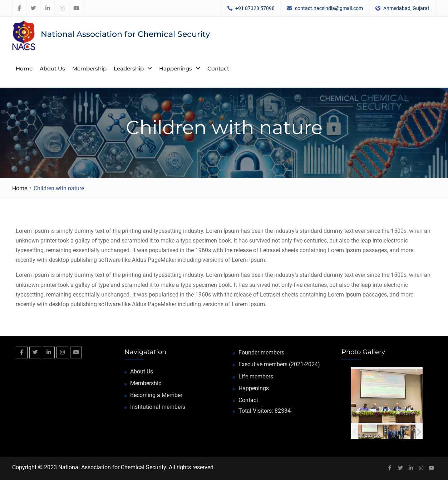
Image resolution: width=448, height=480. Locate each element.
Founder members (261, 352)
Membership (89, 68)
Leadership (129, 68)
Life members (256, 376)
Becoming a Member (156, 395)
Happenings (176, 68)
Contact (218, 68)
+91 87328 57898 (255, 8)
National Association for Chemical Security (125, 34)
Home (24, 68)
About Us (52, 68)
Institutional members (158, 407)
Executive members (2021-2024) (279, 364)
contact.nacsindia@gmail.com (329, 8)
